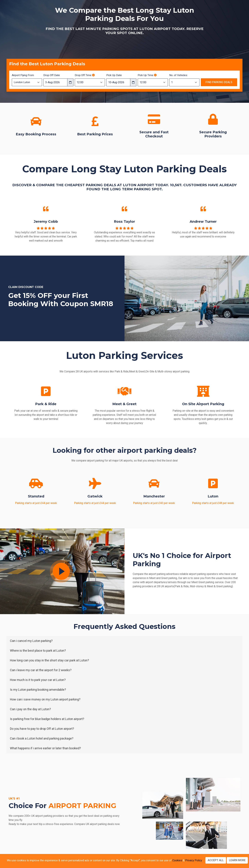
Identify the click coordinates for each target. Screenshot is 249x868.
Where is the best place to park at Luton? (38, 651)
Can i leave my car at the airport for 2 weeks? (41, 670)
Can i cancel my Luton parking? (31, 641)
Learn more (237, 860)
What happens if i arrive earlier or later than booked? (45, 748)
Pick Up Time (147, 75)
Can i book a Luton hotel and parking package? (42, 739)
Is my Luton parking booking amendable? (38, 690)
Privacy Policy (194, 860)
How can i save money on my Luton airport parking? (45, 700)
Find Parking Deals (219, 82)
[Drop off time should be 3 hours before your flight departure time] (93, 75)
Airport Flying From (23, 75)
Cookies (177, 860)
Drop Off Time (85, 75)
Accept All (216, 860)
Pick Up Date (114, 75)
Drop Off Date (52, 75)
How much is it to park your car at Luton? (38, 680)
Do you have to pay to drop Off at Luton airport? (42, 729)
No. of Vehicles (178, 75)
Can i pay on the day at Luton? (30, 709)
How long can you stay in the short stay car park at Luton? (49, 660)
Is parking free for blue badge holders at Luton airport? (47, 719)
